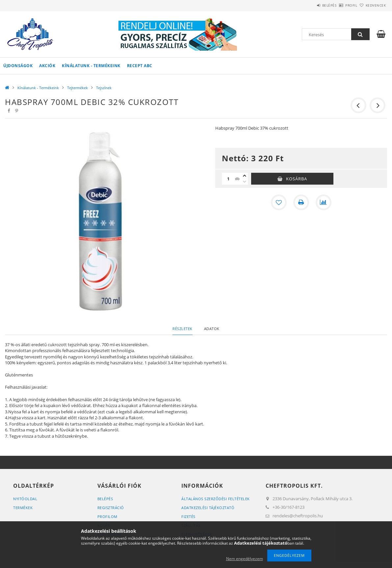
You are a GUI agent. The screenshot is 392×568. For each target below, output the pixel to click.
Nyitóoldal (25, 499)
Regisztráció (111, 508)
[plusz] (245, 176)
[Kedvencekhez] (279, 202)
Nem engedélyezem (245, 559)
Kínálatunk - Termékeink (91, 66)
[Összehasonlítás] (324, 202)
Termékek (23, 508)
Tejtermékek (78, 88)
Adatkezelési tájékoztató (208, 508)
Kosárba (297, 179)
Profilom (107, 516)
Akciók (47, 66)
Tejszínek (104, 88)
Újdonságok (18, 66)
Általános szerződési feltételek (216, 499)
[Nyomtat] (301, 202)
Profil (340, 5)
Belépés (311, 5)
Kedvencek (372, 5)
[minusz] (245, 182)
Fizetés (188, 516)
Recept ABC (140, 66)
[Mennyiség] (228, 179)
